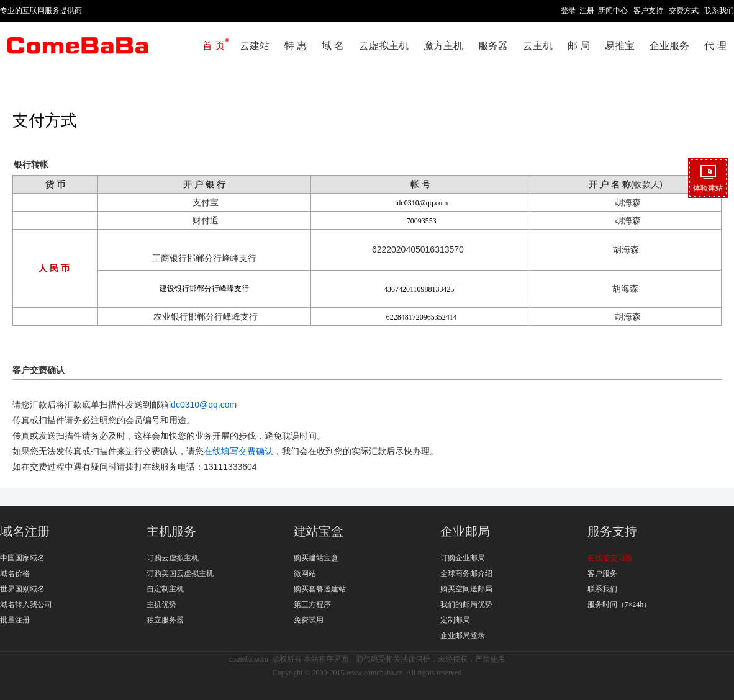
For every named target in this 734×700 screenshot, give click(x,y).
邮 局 (579, 46)
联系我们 (719, 11)
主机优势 (161, 604)
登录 (568, 11)
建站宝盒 (319, 531)
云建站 (255, 46)
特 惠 (296, 46)
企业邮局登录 (463, 635)
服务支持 (612, 531)
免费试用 (309, 620)
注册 (587, 11)
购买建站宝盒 (316, 558)
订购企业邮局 (463, 558)
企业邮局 (465, 531)
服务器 (493, 46)
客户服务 (602, 573)
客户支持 (648, 11)
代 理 (715, 46)
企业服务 (669, 46)
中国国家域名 (22, 558)
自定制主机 (165, 589)
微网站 (305, 573)
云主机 (538, 46)
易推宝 (620, 46)
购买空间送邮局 (466, 589)
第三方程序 (312, 604)
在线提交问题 (610, 558)
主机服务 (171, 531)
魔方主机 (443, 46)
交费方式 (684, 11)
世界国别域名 (22, 589)
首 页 (214, 46)
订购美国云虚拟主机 (180, 573)
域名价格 (15, 573)
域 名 (333, 46)
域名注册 (25, 531)
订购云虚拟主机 (173, 558)
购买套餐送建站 (320, 589)
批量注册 (15, 620)
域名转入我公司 (26, 604)
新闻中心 (613, 11)
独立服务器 (165, 620)
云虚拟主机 (384, 46)
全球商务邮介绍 (466, 573)
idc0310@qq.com (203, 405)
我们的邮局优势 (466, 604)
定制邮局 (455, 620)
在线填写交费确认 (238, 451)
